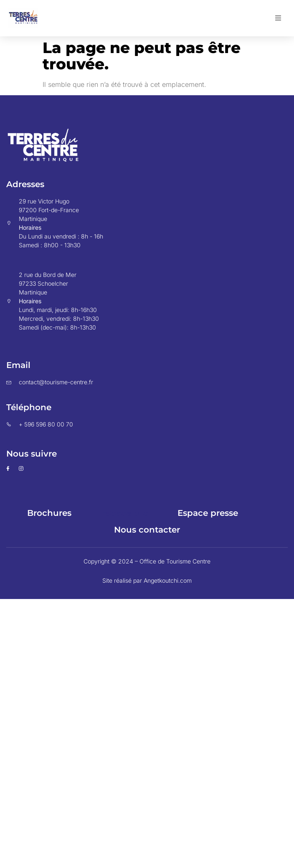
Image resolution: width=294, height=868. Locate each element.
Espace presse (208, 513)
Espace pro (124, 513)
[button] (278, 18)
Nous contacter (147, 530)
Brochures (49, 513)
